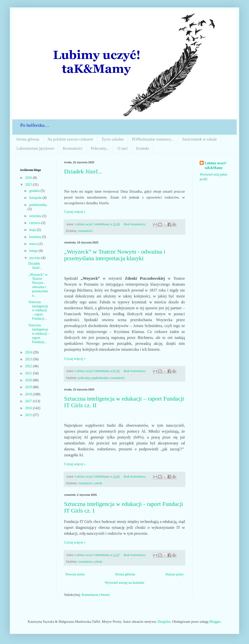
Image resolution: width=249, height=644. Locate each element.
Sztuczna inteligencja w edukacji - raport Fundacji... (39, 333)
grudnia (35, 191)
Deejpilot (164, 622)
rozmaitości (85, 231)
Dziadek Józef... (83, 171)
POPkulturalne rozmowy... (153, 139)
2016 (29, 408)
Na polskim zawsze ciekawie (70, 139)
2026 (29, 178)
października (38, 205)
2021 (29, 373)
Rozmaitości (72, 148)
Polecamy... (100, 148)
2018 (29, 394)
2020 (29, 380)
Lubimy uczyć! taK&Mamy (216, 166)
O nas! (123, 148)
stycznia (35, 258)
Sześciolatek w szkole (199, 139)
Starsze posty (175, 574)
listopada (36, 198)
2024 (29, 352)
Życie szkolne (113, 139)
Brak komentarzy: (135, 224)
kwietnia (36, 237)
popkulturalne (100, 378)
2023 (29, 359)
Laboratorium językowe (35, 148)
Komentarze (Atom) (96, 595)
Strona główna (28, 139)
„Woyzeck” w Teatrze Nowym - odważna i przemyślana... (38, 285)
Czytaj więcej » (75, 212)
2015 (29, 415)
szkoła (98, 483)
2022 (29, 366)
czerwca (35, 223)
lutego (34, 251)
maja (33, 230)
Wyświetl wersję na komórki (125, 583)
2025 (29, 185)
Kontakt (143, 148)
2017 (29, 401)
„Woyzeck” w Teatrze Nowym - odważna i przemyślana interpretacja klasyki (115, 255)
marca (34, 244)
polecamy (84, 378)
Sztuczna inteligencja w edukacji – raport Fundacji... (38, 310)
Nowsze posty (75, 574)
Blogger (215, 622)
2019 (29, 387)
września (36, 216)
